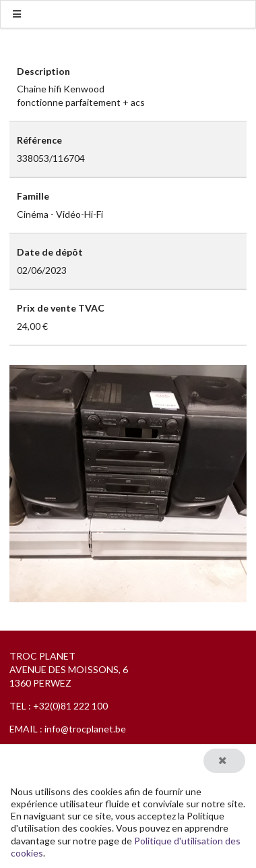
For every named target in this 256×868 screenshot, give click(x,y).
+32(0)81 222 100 (70, 706)
